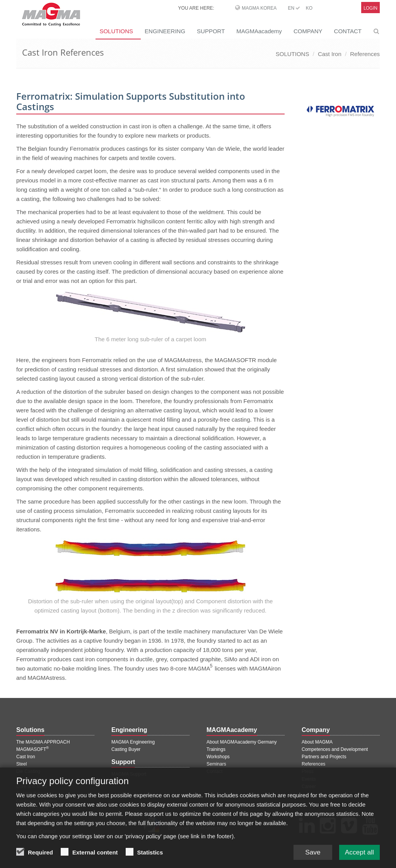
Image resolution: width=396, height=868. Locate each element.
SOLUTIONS (116, 31)
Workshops (218, 757)
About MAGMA (317, 742)
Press (308, 771)
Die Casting (28, 771)
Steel (21, 764)
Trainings (216, 749)
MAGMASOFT (32, 749)
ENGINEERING (165, 31)
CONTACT (348, 31)
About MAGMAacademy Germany (242, 742)
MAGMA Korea (259, 8)
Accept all (358, 858)
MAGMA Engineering (133, 742)
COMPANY (308, 31)
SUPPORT (211, 31)
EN (294, 8)
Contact (214, 771)
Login (370, 8)
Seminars (216, 764)
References (365, 54)
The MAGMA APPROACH (43, 742)
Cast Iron (330, 54)
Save (310, 858)
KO (309, 8)
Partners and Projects (324, 757)
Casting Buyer (126, 749)
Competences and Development (335, 749)
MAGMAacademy (259, 31)
